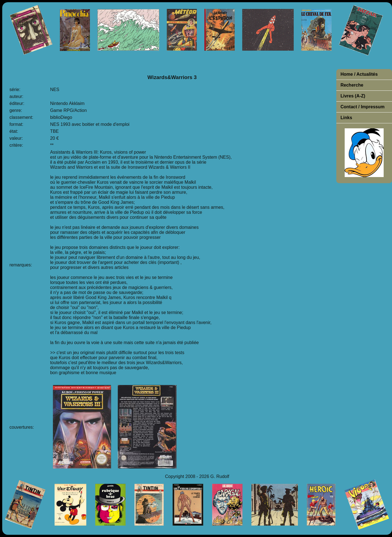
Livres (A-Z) (353, 96)
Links (346, 118)
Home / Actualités (359, 74)
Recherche (352, 85)
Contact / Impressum (362, 107)
